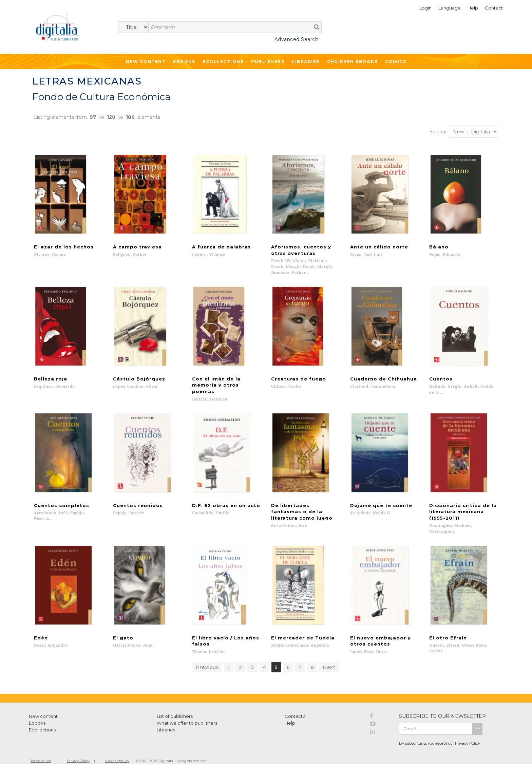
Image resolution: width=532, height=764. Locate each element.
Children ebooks (353, 62)
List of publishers (175, 707)
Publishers (268, 62)
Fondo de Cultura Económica (101, 97)
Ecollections (223, 62)
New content (43, 707)
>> (477, 719)
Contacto (295, 707)
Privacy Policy (468, 734)
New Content (146, 62)
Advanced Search (297, 39)
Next (329, 658)
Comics (396, 62)
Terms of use (41, 751)
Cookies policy (117, 751)
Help (290, 713)
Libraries (306, 62)
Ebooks (184, 62)
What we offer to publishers (187, 713)
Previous (207, 658)
